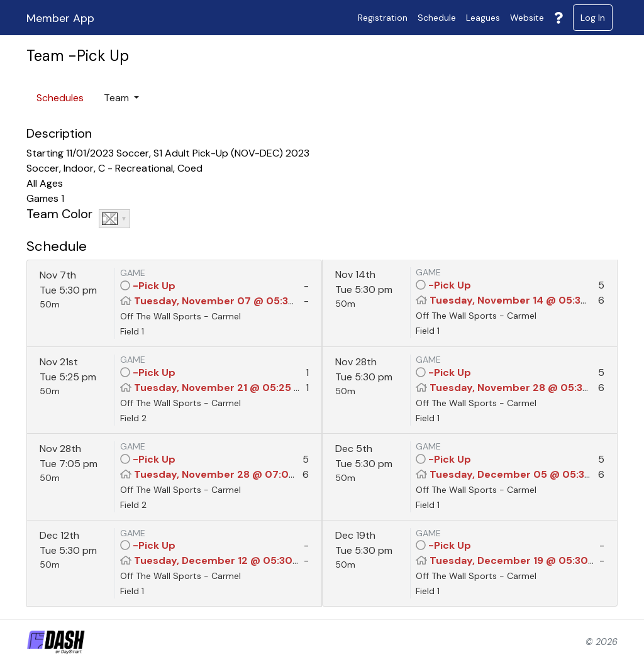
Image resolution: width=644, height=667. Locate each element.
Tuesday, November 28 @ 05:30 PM (519, 388)
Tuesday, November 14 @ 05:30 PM (518, 300)
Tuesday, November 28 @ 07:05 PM (223, 474)
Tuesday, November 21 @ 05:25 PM (221, 388)
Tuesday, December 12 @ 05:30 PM (222, 560)
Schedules (60, 98)
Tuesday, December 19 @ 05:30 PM (518, 560)
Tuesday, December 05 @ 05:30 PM (519, 474)
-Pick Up (154, 286)
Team (118, 98)
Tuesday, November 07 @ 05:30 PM (224, 301)
